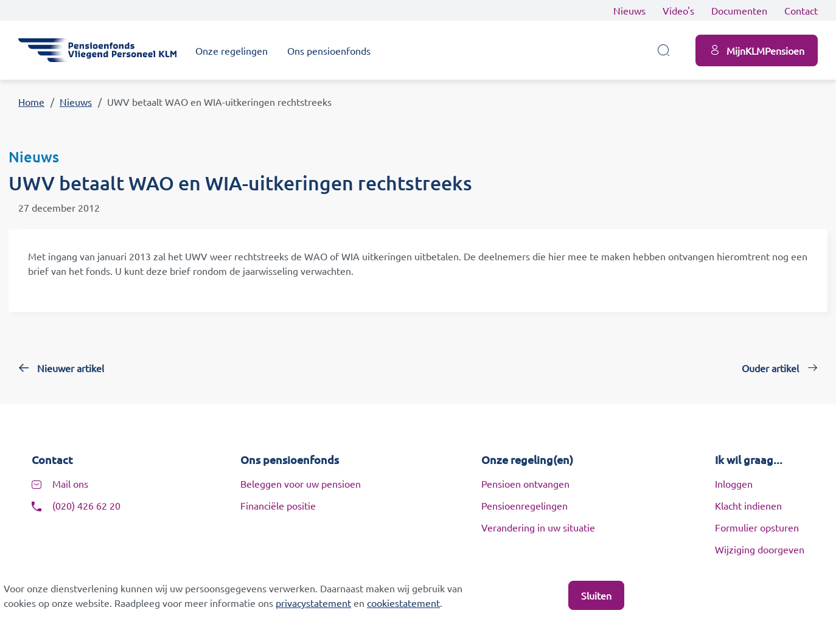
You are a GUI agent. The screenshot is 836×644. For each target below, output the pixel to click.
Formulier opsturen (757, 527)
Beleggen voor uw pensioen (301, 483)
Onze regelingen (232, 50)
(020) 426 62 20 (86, 505)
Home (31, 102)
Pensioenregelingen (524, 505)
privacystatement (313, 603)
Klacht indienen (748, 505)
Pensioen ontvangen (525, 483)
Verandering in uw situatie (538, 527)
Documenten (739, 10)
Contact (801, 10)
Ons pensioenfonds (329, 50)
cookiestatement (403, 603)
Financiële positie (278, 505)
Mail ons (70, 483)
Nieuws (629, 10)
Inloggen (734, 483)
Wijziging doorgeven (760, 549)
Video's (678, 10)
